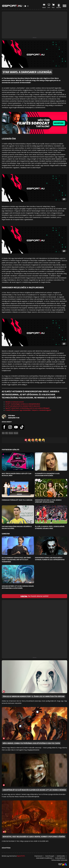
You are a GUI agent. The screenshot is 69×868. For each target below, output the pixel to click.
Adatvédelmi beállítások (44, 858)
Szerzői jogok (50, 856)
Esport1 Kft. (21, 856)
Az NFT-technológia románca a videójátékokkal (23, 404)
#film (7, 433)
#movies (11, 433)
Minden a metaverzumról (15, 402)
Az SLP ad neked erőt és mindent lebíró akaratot (23, 406)
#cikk (3, 433)
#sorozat (16, 433)
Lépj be (24, 596)
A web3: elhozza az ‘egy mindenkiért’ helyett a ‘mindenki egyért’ (28, 410)
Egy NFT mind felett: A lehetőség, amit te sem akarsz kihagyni (27, 408)
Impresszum (39, 856)
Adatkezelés (61, 856)
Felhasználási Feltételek (59, 860)
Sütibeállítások (60, 858)
